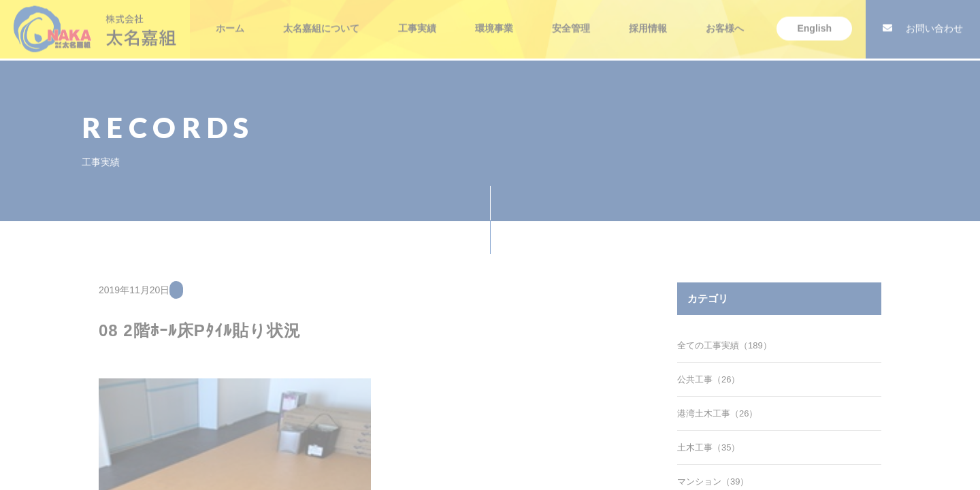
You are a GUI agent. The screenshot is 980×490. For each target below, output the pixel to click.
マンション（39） (713, 481)
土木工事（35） (708, 447)
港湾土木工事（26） (717, 413)
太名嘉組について (321, 21)
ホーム (230, 21)
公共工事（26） (708, 379)
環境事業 (494, 21)
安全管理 (571, 21)
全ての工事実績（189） (724, 345)
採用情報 (648, 21)
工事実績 (417, 21)
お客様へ (725, 21)
